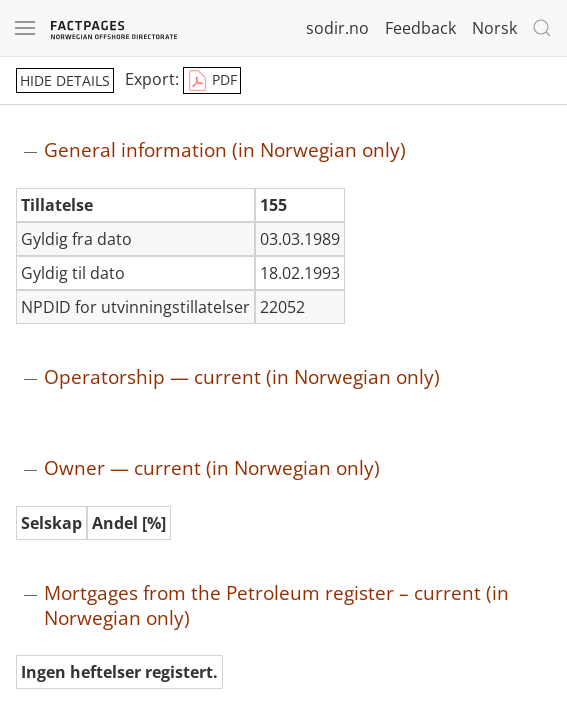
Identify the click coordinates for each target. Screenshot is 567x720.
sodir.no (337, 28)
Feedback (420, 28)
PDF (212, 81)
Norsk (494, 28)
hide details (65, 80)
